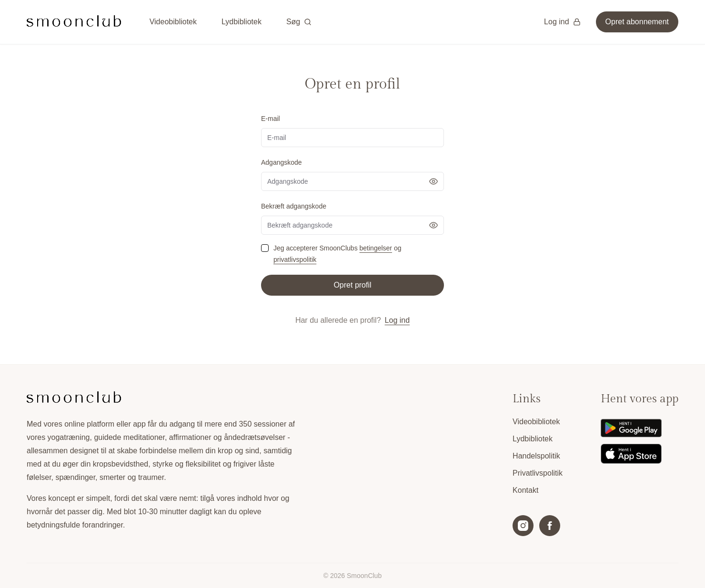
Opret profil (352, 285)
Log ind (562, 22)
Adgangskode (282, 162)
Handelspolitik (536, 456)
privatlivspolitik (295, 259)
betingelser (376, 248)
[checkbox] (265, 248)
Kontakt (525, 490)
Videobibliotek (173, 22)
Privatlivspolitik (538, 473)
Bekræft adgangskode (294, 206)
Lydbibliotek (242, 22)
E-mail (271, 119)
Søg (299, 22)
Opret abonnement (637, 22)
